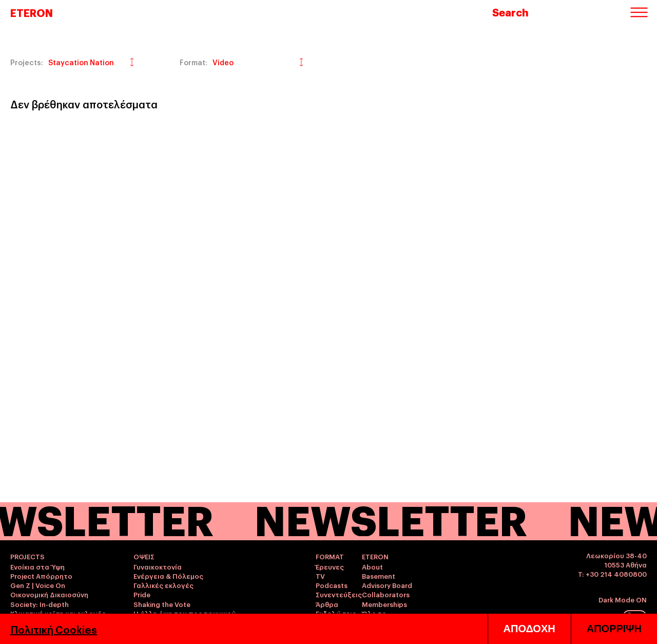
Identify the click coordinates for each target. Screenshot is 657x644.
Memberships (384, 604)
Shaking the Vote (162, 604)
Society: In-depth (40, 604)
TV (320, 576)
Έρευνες (330, 566)
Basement (379, 576)
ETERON (32, 12)
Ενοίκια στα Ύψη (37, 566)
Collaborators (386, 594)
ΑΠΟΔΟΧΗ (529, 629)
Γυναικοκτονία (158, 566)
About (372, 566)
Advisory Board (387, 585)
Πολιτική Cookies (54, 629)
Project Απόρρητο (41, 576)
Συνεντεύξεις (339, 594)
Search (510, 12)
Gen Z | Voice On (38, 585)
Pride (142, 594)
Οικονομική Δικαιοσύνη (49, 594)
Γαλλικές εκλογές (163, 585)
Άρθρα (327, 604)
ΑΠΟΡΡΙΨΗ (614, 629)
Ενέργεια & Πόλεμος (168, 576)
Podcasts (332, 585)
